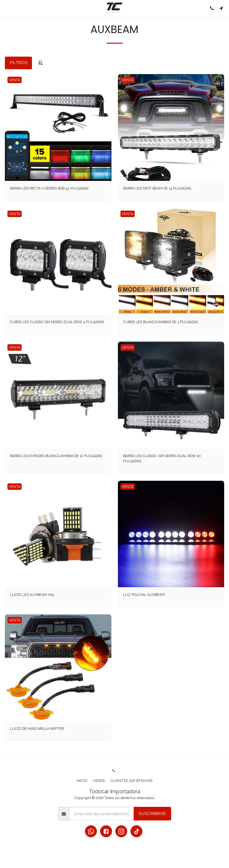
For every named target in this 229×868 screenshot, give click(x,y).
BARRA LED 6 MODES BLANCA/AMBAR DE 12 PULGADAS (56, 456)
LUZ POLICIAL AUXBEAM (144, 595)
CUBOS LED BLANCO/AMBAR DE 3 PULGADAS (161, 322)
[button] (7, 8)
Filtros (19, 62)
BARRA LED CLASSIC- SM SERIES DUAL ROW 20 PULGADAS (162, 458)
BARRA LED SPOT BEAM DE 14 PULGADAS (157, 188)
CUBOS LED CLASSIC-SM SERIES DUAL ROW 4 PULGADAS (57, 322)
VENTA (15, 80)
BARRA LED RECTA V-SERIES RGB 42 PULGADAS (49, 188)
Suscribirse (152, 813)
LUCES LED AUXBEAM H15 (32, 595)
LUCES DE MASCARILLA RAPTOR (37, 729)
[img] (58, 127)
